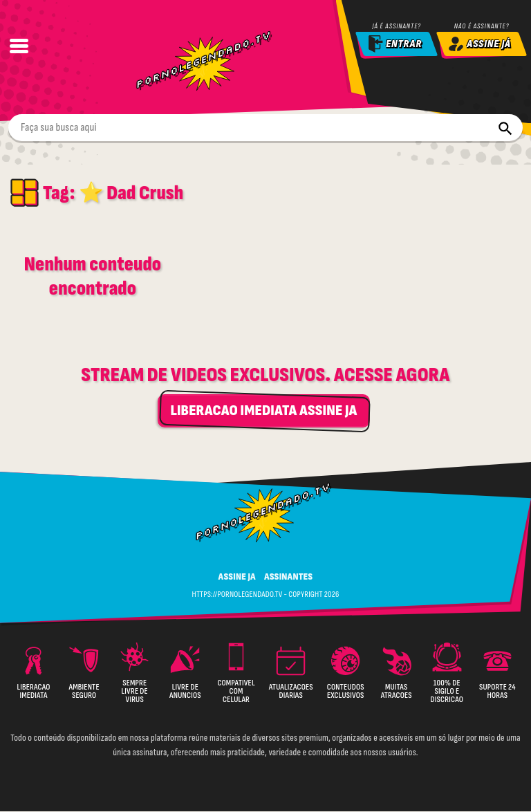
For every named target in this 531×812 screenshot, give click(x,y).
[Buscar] (505, 128)
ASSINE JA (237, 577)
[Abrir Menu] (19, 46)
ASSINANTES (288, 577)
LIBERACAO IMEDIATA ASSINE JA (263, 411)
